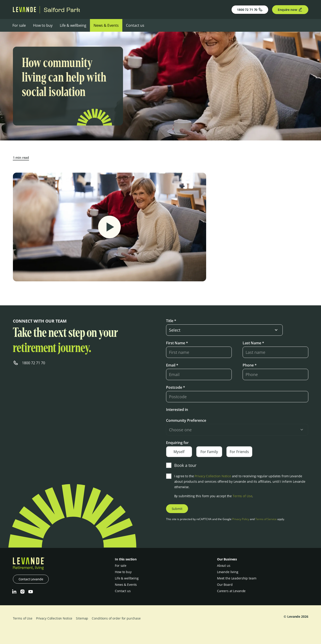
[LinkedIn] (14, 592)
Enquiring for (177, 443)
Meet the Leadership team (237, 578)
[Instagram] (22, 592)
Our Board (225, 585)
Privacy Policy (241, 519)
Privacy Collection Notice (213, 476)
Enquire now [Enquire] (290, 10)
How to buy (43, 25)
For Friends (239, 452)
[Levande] (24, 11)
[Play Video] (109, 227)
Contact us (135, 25)
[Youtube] (31, 592)
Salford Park (62, 10)
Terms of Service (266, 519)
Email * (172, 365)
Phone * (250, 365)
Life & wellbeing (73, 25)
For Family (209, 452)
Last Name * (253, 343)
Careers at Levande (231, 591)
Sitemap (82, 618)
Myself (179, 452)
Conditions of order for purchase (116, 618)
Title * (171, 321)
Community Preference (186, 420)
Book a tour (181, 465)
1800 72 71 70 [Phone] (250, 10)
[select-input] (224, 330)
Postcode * (176, 387)
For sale (19, 25)
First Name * (177, 343)
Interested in (177, 410)
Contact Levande (31, 579)
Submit (177, 509)
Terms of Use (242, 496)
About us (224, 566)
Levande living (228, 572)
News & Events (106, 25)
